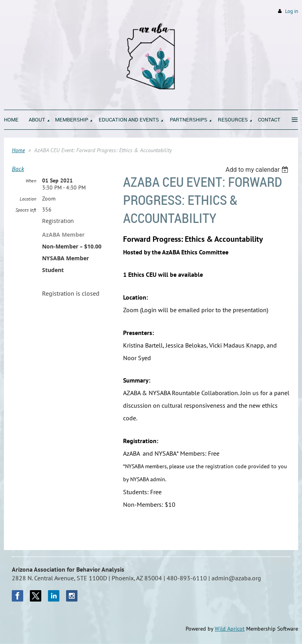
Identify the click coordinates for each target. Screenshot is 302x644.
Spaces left (26, 210)
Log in (292, 11)
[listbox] (258, 170)
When (31, 181)
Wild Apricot (230, 629)
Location (28, 199)
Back (18, 169)
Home (18, 150)
